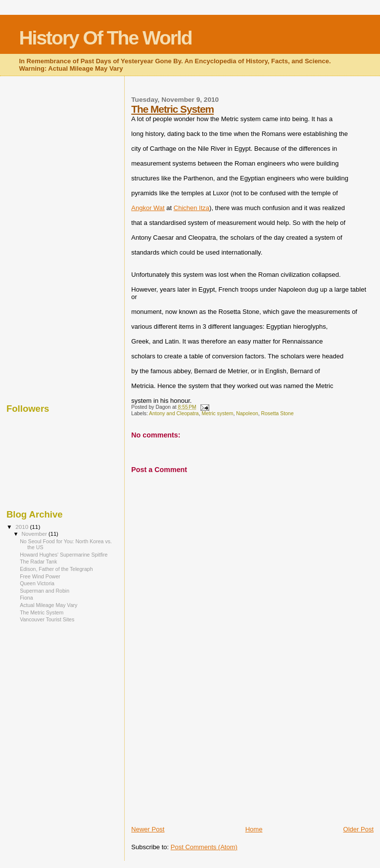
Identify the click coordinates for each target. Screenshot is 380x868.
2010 (23, 527)
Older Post (358, 829)
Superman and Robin (45, 591)
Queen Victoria (37, 583)
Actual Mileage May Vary (48, 605)
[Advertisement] (205, 756)
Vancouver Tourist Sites (47, 619)
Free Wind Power (40, 576)
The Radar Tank (38, 562)
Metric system (217, 413)
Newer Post (148, 829)
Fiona (26, 598)
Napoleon (247, 413)
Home (254, 829)
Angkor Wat (148, 208)
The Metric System (172, 109)
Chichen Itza (191, 208)
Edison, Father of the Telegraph (56, 569)
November (35, 534)
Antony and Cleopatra (174, 413)
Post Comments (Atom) (204, 847)
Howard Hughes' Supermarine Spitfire (64, 555)
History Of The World (105, 38)
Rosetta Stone (278, 413)
